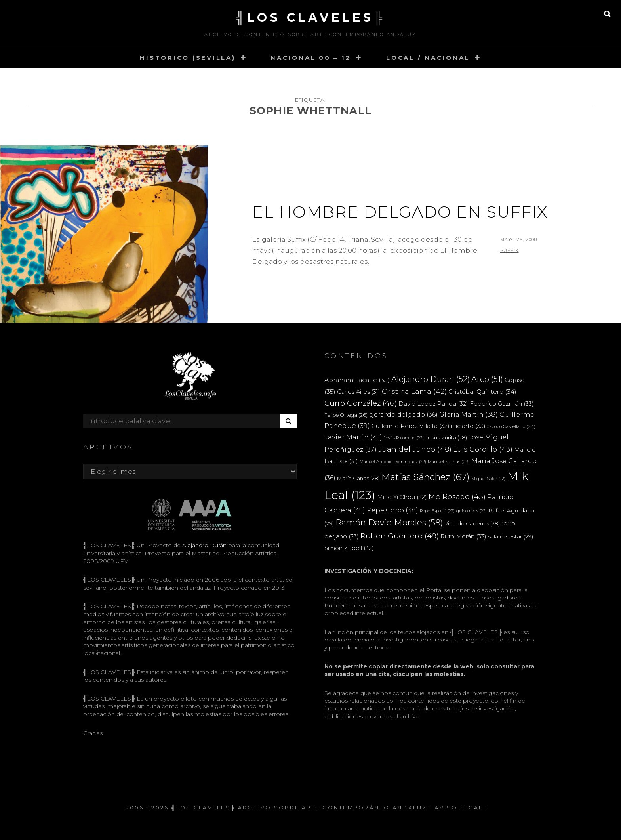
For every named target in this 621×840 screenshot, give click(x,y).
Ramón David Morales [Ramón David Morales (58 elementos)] (389, 522)
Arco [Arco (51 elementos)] (487, 379)
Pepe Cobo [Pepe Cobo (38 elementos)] (392, 510)
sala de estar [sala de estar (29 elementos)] (511, 536)
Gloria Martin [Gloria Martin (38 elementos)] (469, 414)
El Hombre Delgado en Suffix (400, 212)
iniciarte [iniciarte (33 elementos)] (468, 426)
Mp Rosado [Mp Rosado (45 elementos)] (457, 497)
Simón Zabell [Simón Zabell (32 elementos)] (349, 548)
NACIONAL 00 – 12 (311, 58)
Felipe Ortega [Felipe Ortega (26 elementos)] (346, 415)
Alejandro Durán (204, 545)
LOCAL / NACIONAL (428, 58)
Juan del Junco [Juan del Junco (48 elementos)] (415, 449)
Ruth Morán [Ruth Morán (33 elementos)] (463, 536)
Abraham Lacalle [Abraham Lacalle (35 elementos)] (357, 380)
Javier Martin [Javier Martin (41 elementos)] (353, 437)
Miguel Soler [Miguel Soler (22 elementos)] (488, 479)
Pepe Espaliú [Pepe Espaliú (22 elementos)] (437, 511)
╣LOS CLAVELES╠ (310, 18)
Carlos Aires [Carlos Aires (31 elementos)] (359, 392)
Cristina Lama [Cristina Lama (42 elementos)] (414, 391)
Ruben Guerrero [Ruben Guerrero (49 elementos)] (400, 536)
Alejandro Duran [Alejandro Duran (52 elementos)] (431, 379)
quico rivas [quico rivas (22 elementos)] (471, 511)
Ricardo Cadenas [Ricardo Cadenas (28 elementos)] (472, 523)
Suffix (510, 250)
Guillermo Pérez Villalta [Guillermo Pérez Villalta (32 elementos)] (411, 426)
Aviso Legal (459, 808)
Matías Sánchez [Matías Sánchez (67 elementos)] (426, 477)
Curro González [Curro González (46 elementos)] (361, 403)
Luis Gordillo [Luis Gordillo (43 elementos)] (483, 449)
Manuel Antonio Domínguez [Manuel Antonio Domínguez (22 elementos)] (393, 462)
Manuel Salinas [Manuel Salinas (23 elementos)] (449, 462)
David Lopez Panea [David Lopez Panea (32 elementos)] (433, 404)
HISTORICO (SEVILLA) (188, 58)
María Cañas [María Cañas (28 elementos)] (358, 478)
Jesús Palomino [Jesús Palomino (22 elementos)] (404, 438)
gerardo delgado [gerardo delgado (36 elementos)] (403, 414)
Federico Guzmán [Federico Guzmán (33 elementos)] (502, 404)
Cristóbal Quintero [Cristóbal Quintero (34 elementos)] (482, 392)
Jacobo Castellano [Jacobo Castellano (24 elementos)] (511, 426)
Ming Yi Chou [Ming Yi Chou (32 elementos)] (402, 497)
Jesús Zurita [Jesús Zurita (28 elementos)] (446, 437)
